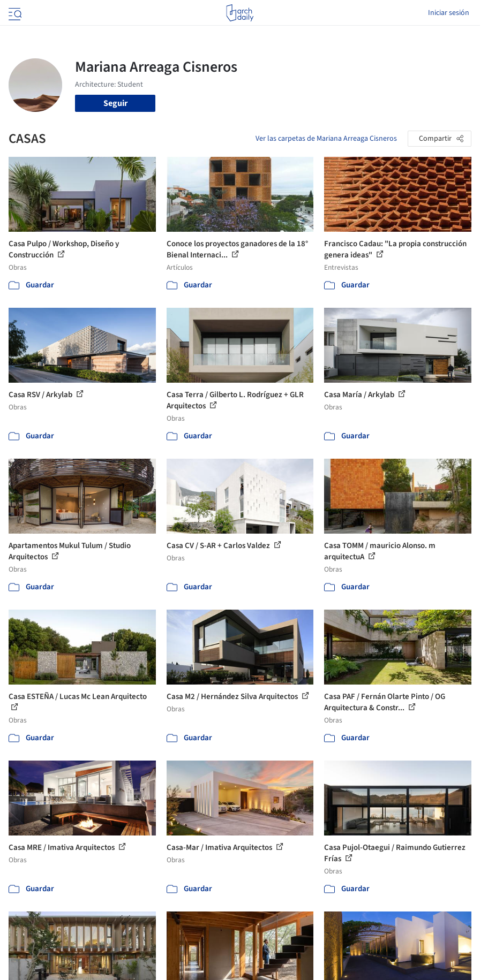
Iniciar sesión (449, 13)
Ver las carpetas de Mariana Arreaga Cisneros (326, 139)
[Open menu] (14, 13)
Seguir (115, 103)
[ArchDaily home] (240, 13)
